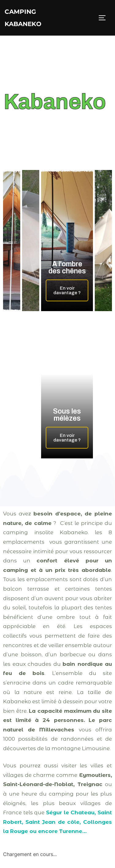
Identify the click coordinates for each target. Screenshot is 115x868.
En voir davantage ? (67, 290)
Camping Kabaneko (23, 18)
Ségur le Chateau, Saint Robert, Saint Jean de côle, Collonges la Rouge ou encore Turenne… (57, 822)
